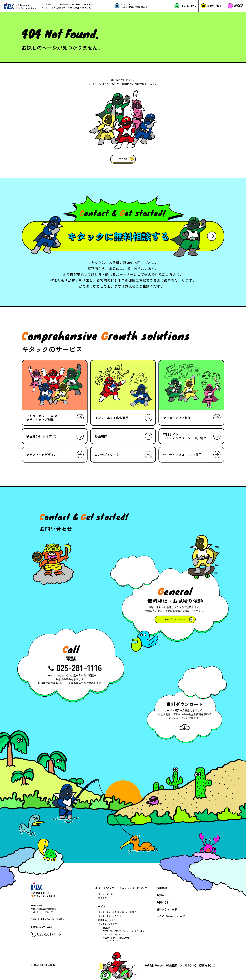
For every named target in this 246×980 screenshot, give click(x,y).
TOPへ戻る (123, 159)
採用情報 (162, 888)
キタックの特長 (105, 894)
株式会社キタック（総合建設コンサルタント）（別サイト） (179, 965)
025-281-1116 (80, 667)
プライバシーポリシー (169, 916)
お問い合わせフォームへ (174, 619)
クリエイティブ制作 (107, 924)
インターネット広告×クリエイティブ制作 (117, 912)
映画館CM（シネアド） (109, 920)
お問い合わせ (164, 902)
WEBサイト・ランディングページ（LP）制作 (123, 931)
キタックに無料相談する (118, 236)
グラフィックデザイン (113, 935)
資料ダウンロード (167, 909)
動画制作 (107, 928)
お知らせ (162, 895)
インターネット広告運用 (109, 916)
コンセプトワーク (111, 941)
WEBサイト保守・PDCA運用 (116, 938)
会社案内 (102, 898)
